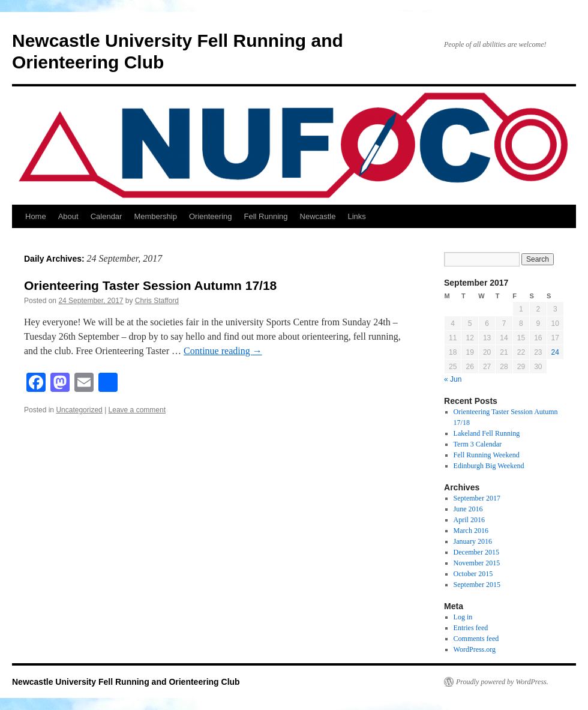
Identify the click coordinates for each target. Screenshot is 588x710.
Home (36, 216)
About (68, 216)
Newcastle (318, 216)
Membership (155, 216)
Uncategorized (79, 410)
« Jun (453, 379)
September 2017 (477, 498)
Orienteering (211, 216)
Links (356, 216)
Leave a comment (137, 410)
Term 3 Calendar (478, 444)
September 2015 (477, 585)
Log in (463, 617)
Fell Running (266, 216)
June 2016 (468, 509)
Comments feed (476, 639)
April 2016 (469, 520)
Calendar (106, 216)
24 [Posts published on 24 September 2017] (555, 352)
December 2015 (476, 552)
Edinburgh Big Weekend (489, 466)
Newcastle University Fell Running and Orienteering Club (126, 682)
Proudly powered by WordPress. (502, 682)
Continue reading (223, 351)
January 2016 (473, 541)
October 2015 (473, 574)
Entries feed (471, 628)
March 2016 (471, 531)
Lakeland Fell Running (487, 433)
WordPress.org (475, 649)
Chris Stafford (157, 301)
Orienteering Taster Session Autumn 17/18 (150, 285)
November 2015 (477, 563)
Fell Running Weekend (487, 455)
